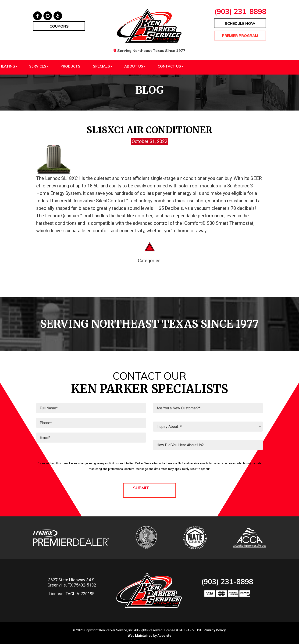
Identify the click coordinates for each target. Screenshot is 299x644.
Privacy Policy (215, 630)
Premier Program (240, 36)
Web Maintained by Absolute (149, 636)
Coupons (59, 26)
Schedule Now (240, 23)
